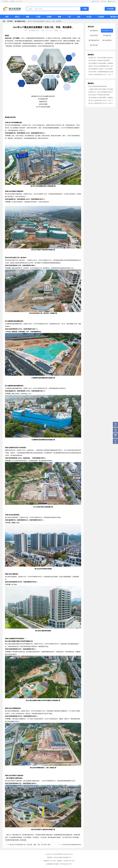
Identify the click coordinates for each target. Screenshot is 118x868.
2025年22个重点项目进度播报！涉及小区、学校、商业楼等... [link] (45, 21)
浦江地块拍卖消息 (94, 40)
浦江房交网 (5, 1)
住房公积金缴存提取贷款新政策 (98, 86)
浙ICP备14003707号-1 (67, 864)
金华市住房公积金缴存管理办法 (72, 845)
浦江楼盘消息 (107, 35)
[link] (4, 21)
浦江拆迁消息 (94, 35)
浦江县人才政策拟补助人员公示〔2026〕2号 (101, 75)
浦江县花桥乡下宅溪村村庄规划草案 (99, 61)
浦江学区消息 (94, 45)
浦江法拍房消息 (107, 40)
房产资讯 (10, 21)
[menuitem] (7, 17)
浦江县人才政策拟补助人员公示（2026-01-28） (102, 103)
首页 (4, 21)
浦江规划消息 (94, 31)
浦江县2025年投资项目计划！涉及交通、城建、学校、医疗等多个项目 (30, 845)
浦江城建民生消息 (20, 21)
